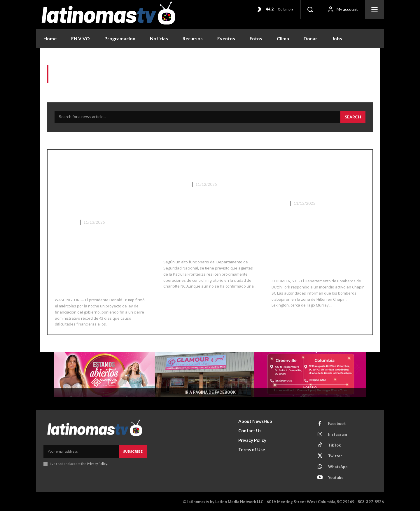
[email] (81, 451)
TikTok (334, 444)
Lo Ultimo (65, 222)
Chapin (279, 203)
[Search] (353, 117)
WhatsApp (338, 466)
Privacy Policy (97, 463)
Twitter (335, 455)
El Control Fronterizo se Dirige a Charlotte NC (207, 166)
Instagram (337, 434)
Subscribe (133, 451)
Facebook (337, 423)
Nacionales (176, 184)
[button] (310, 9)
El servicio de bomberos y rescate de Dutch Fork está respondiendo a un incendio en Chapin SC (318, 176)
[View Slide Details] (210, 374)
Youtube (336, 477)
